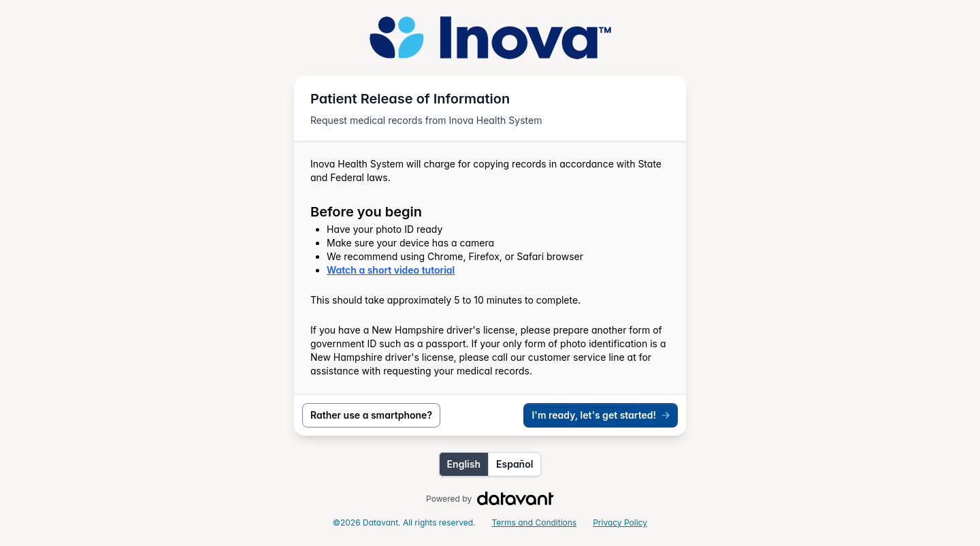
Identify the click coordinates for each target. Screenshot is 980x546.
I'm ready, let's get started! (601, 415)
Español (514, 464)
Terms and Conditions (535, 523)
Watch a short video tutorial (391, 270)
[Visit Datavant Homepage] (516, 499)
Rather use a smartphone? (371, 415)
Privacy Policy (620, 523)
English (464, 464)
